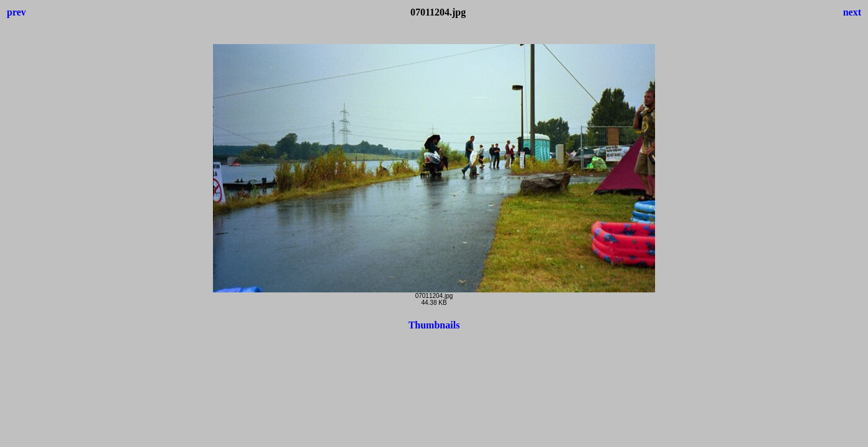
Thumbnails (434, 325)
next (852, 12)
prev (16, 12)
